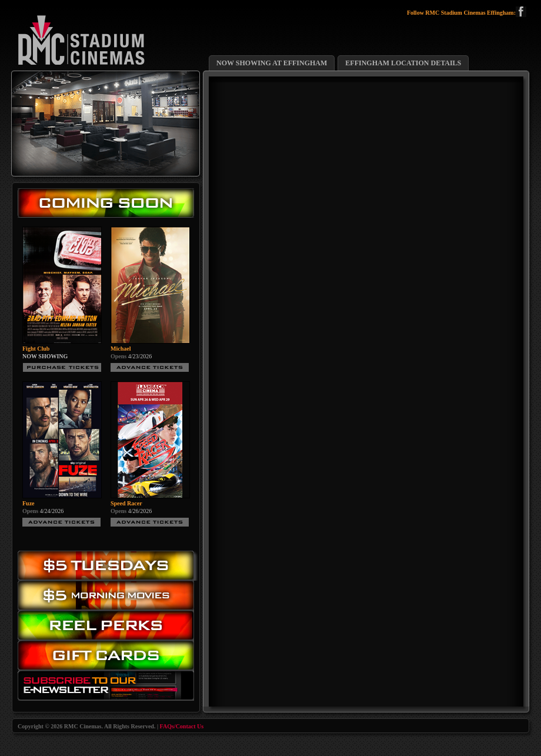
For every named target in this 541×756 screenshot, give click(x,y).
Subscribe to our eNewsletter (109, 688)
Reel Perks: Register (109, 626)
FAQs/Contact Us (182, 726)
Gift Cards (109, 658)
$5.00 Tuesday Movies (109, 566)
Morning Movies (109, 596)
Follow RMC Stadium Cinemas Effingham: (467, 13)
